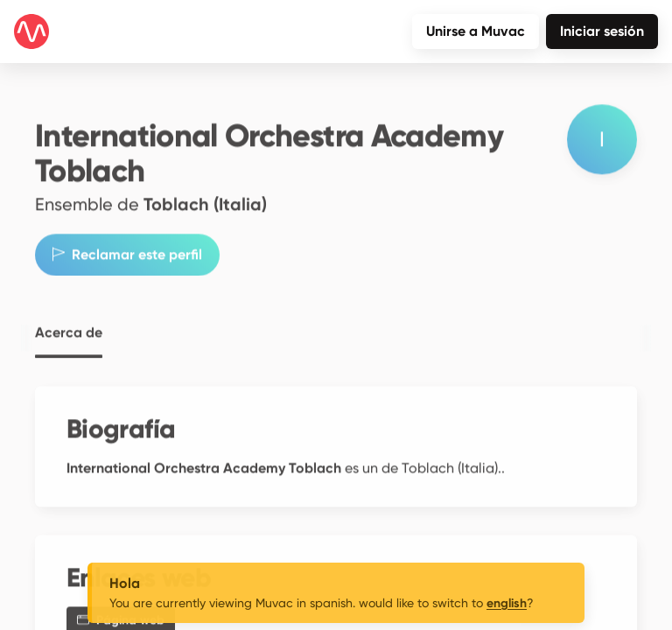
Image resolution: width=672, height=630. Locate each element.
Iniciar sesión (602, 31)
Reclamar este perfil (127, 247)
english (507, 603)
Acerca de (69, 325)
